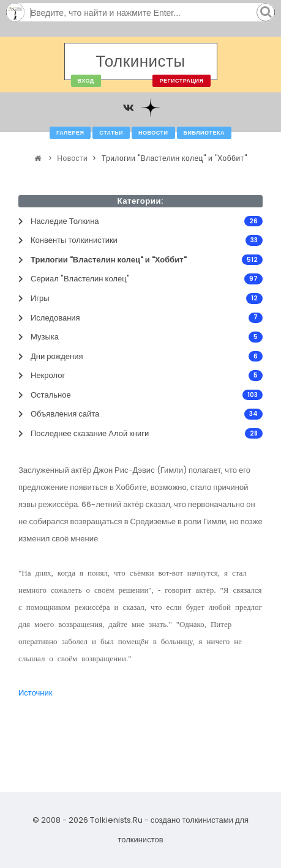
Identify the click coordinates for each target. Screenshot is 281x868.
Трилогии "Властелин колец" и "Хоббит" (174, 158)
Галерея (70, 133)
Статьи (111, 133)
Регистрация (181, 81)
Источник (36, 693)
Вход (86, 81)
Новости (153, 133)
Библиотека (204, 133)
